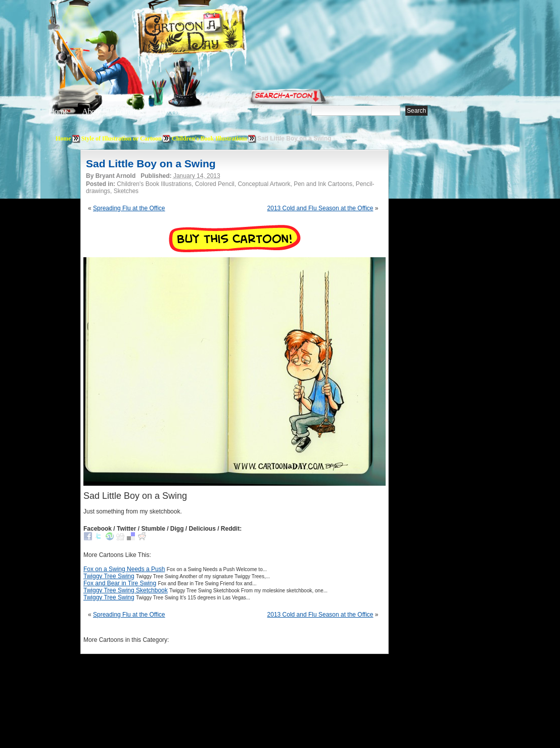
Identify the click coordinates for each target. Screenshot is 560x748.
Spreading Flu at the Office (129, 208)
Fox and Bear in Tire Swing (120, 583)
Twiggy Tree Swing (109, 576)
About (91, 111)
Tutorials (171, 111)
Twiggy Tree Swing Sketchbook (126, 590)
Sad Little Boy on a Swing (151, 163)
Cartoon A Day (216, 34)
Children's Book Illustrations (209, 138)
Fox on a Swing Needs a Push (124, 569)
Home (58, 111)
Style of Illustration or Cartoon (122, 138)
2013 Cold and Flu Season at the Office (320, 208)
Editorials (129, 111)
